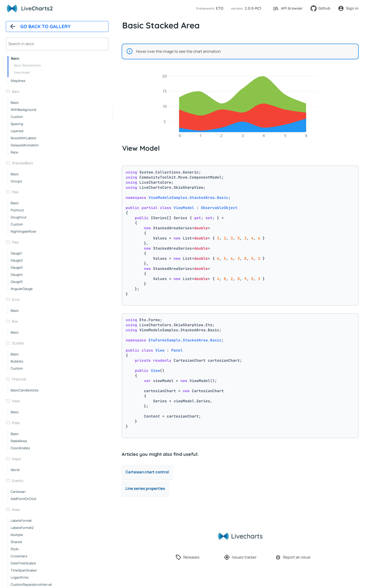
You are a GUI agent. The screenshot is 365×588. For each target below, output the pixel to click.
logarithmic (20, 577)
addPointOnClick (23, 499)
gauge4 (17, 274)
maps (16, 459)
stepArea (18, 81)
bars (16, 91)
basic (15, 58)
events (17, 481)
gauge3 (17, 267)
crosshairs (19, 556)
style (15, 549)
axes (16, 509)
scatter (18, 343)
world (15, 470)
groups (16, 181)
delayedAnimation (25, 145)
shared (16, 542)
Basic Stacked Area (27, 65)
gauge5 (17, 282)
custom (17, 117)
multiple (17, 535)
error (16, 299)
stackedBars (22, 163)
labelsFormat (21, 521)
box (15, 321)
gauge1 (16, 253)
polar (16, 423)
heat (16, 401)
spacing (17, 124)
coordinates (20, 448)
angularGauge (22, 289)
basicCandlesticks (25, 390)
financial (19, 379)
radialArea (19, 441)
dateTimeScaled (23, 563)
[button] (209, 8)
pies (15, 192)
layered (17, 131)
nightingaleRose (23, 231)
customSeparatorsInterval (31, 584)
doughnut (19, 217)
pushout (17, 210)
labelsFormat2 (22, 528)
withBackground (23, 110)
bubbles (17, 361)
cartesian (18, 492)
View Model (22, 72)
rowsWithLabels (23, 138)
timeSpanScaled (24, 570)
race (14, 152)
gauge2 (17, 260)
